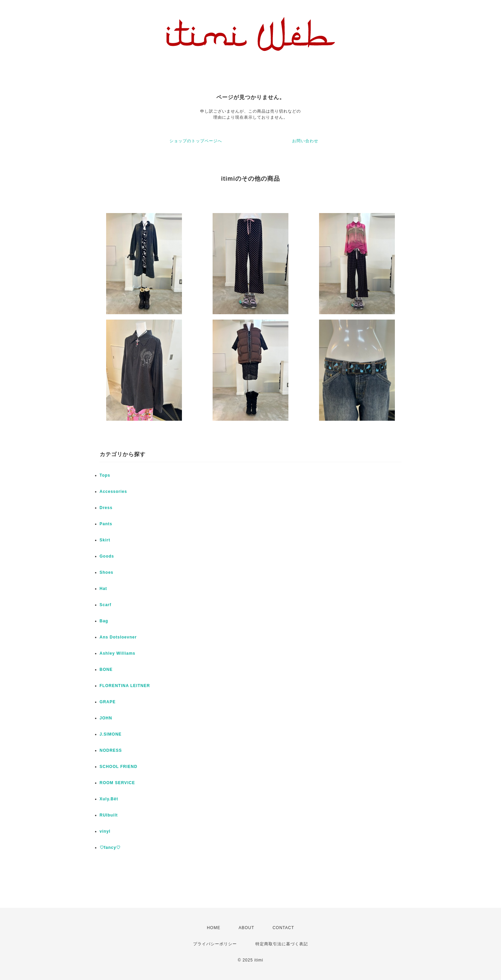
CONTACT (283, 928)
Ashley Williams (118, 653)
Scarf (106, 605)
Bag (104, 621)
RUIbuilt (109, 815)
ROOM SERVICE (117, 783)
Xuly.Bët (109, 799)
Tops (105, 475)
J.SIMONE (111, 734)
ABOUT (246, 928)
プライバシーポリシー (215, 944)
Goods (107, 556)
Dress (106, 508)
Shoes (107, 572)
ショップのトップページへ (196, 141)
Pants (106, 524)
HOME (214, 928)
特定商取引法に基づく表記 (282, 944)
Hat (103, 589)
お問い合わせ (305, 141)
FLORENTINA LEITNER (125, 686)
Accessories (114, 492)
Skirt (105, 540)
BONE (106, 670)
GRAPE (108, 702)
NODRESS (111, 750)
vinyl (105, 831)
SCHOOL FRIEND (119, 767)
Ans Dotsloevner (118, 637)
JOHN (106, 718)
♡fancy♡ (110, 848)
